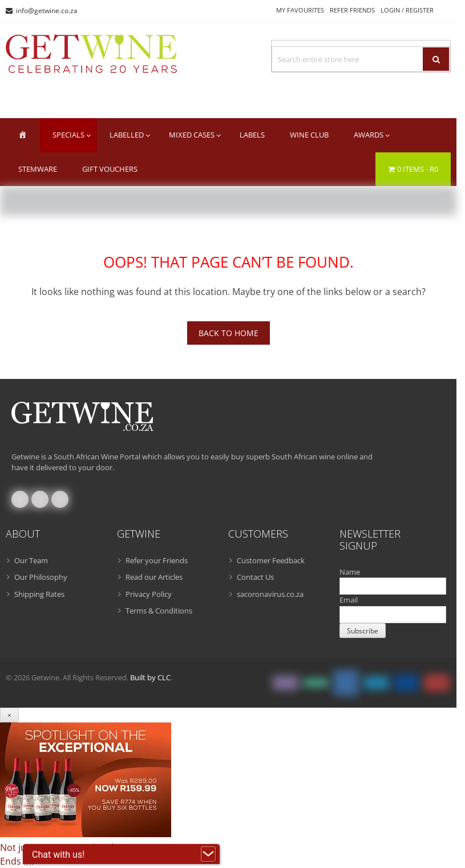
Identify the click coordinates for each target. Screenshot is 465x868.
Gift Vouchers (110, 169)
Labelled (127, 135)
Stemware (38, 169)
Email (349, 600)
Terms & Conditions (159, 611)
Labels (252, 135)
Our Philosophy (41, 577)
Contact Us (255, 577)
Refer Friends (352, 10)
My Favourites (300, 10)
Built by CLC (150, 677)
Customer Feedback (271, 560)
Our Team (31, 560)
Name (350, 572)
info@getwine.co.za (47, 11)
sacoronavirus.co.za (270, 594)
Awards (369, 135)
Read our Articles (154, 577)
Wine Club (309, 135)
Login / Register (407, 10)
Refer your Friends (157, 560)
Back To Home (229, 333)
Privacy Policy (149, 594)
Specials (68, 135)
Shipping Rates (39, 594)
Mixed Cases (192, 135)
